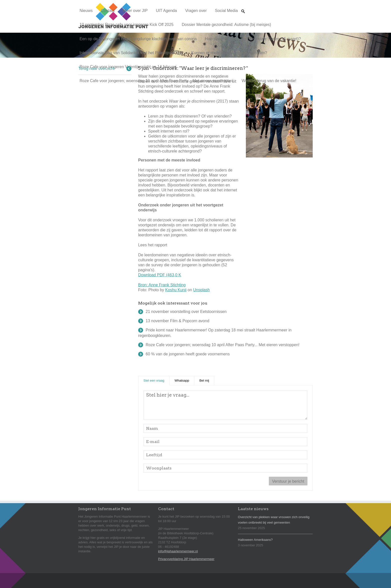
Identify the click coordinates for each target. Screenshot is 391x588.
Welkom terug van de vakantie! (269, 81)
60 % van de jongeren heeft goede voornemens (188, 354)
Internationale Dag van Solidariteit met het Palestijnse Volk (131, 53)
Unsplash (202, 290)
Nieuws (86, 11)
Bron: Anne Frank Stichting (162, 285)
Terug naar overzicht (96, 69)
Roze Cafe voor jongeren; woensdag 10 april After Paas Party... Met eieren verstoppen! (156, 81)
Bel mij (204, 380)
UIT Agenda (166, 11)
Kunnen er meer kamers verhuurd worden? (229, 53)
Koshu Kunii (176, 290)
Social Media (226, 11)
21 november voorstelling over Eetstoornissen (186, 312)
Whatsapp (182, 380)
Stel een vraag (156, 380)
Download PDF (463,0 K (160, 275)
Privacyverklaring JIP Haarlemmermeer (186, 559)
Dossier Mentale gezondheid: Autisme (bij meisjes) (226, 25)
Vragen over (196, 11)
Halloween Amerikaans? (255, 540)
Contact (108, 11)
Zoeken (243, 7)
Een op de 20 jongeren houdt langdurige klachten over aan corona (138, 39)
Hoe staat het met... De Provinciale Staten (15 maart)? (253, 39)
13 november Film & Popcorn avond (177, 321)
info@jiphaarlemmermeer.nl (178, 551)
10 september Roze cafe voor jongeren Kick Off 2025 (127, 25)
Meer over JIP (135, 11)
